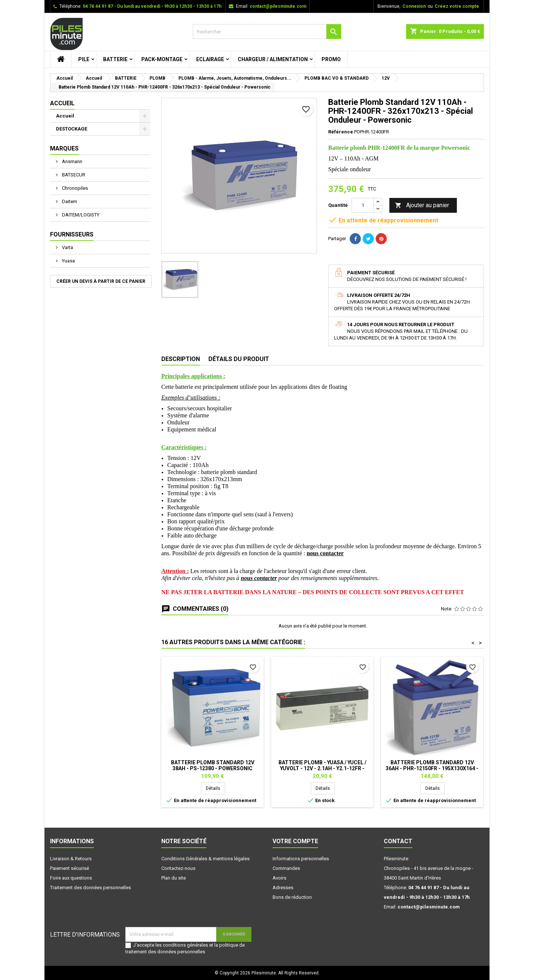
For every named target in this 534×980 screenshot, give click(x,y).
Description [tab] (181, 359)
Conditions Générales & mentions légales (205, 859)
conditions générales (185, 945)
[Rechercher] (267, 32)
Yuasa (68, 261)
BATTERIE (115, 59)
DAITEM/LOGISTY (80, 215)
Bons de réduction (292, 897)
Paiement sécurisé (70, 868)
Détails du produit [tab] (239, 359)
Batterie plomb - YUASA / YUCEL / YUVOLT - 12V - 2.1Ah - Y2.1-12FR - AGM (322, 768)
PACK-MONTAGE (162, 59)
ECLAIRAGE (210, 59)
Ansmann (72, 161)
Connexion (414, 6)
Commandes (286, 868)
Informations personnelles (301, 859)
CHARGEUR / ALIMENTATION (273, 59)
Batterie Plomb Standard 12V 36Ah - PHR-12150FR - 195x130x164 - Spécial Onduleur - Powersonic (432, 768)
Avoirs (279, 878)
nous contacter (325, 553)
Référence (341, 132)
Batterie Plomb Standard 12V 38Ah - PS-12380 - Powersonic (213, 765)
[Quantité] (363, 205)
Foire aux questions (71, 878)
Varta (67, 247)
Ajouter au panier (422, 206)
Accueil (62, 103)
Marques (64, 148)
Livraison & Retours (71, 859)
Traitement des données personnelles (90, 888)
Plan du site (174, 878)
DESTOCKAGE (72, 129)
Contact (398, 841)
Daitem (69, 201)
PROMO (331, 59)
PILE (84, 59)
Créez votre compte (457, 6)
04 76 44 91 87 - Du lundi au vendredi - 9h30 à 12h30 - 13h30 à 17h (152, 6)
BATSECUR (73, 175)
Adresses (283, 888)
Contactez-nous (178, 868)
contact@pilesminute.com (278, 6)
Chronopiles (74, 188)
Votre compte (295, 841)
